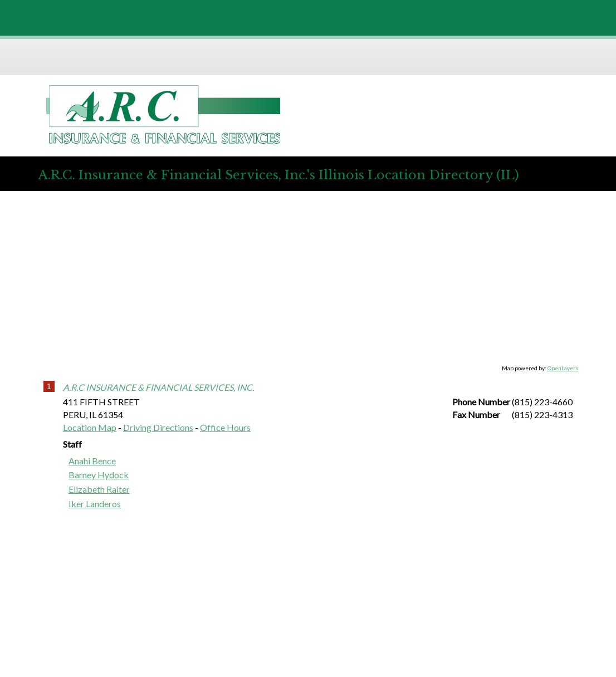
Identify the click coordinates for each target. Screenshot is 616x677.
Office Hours (225, 427)
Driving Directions (158, 427)
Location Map (90, 427)
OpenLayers (563, 368)
